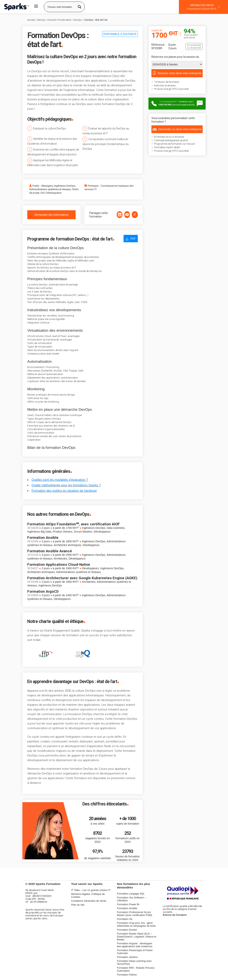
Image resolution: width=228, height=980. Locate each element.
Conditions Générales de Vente (89, 901)
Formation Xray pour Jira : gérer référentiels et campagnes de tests (136, 924)
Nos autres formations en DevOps (58, 514)
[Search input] (61, 7)
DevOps (78, 20)
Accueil (31, 20)
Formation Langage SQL (131, 894)
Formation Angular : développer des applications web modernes (135, 945)
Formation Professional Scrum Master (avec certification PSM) (135, 914)
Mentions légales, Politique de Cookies (88, 895)
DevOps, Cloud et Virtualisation (54, 20)
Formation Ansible (127, 908)
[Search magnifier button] (80, 7)
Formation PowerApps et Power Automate (135, 952)
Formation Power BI (128, 904)
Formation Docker (127, 930)
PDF (131, 239)
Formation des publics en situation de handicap (64, 491)
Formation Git (125, 919)
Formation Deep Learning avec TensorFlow (134, 962)
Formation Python (127, 975)
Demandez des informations (51, 215)
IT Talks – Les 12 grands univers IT (91, 890)
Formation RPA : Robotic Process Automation (136, 969)
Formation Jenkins (127, 957)
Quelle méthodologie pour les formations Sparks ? (66, 485)
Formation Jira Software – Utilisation (131, 899)
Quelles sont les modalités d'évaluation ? (60, 480)
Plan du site (78, 905)
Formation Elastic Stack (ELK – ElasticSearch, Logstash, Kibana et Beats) (137, 937)
